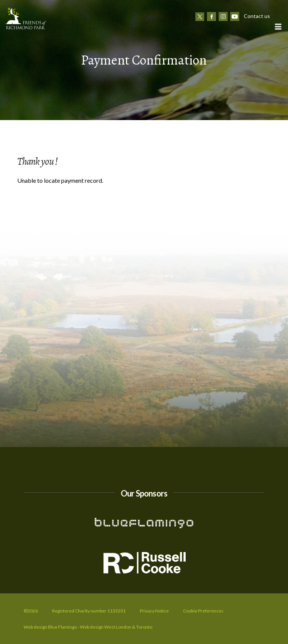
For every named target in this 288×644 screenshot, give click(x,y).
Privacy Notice (154, 611)
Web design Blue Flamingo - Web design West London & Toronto (88, 627)
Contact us (257, 16)
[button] (278, 26)
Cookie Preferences (203, 611)
